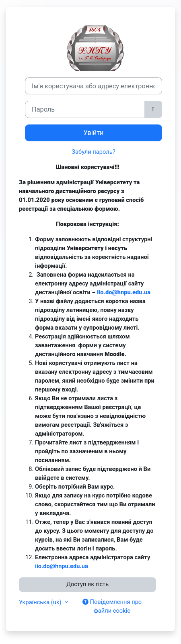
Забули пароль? (93, 152)
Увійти (94, 133)
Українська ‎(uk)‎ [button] (41, 602)
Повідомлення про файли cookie (112, 606)
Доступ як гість (87, 584)
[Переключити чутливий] (153, 109)
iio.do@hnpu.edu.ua (124, 292)
